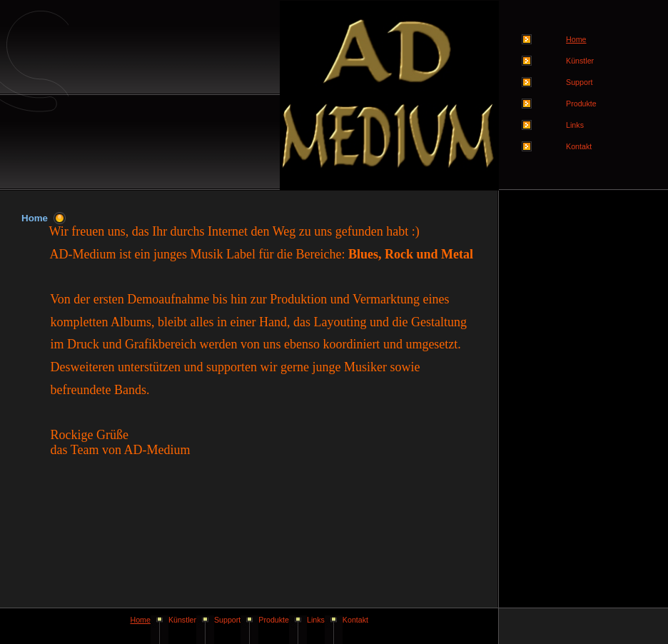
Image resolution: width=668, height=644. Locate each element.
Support (579, 82)
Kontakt (579, 146)
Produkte (581, 104)
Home (140, 620)
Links (575, 125)
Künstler (580, 61)
